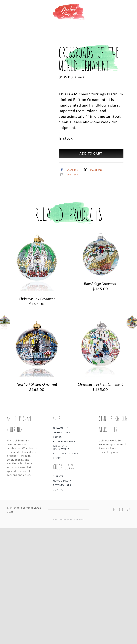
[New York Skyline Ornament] (37, 435)
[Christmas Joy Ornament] (37, 350)
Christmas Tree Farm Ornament (100, 500)
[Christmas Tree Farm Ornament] (100, 435)
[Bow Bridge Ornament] (100, 350)
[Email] (69, 175)
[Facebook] (69, 170)
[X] (92, 170)
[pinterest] (128, 625)
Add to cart (91, 153)
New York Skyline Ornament (37, 500)
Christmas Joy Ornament (37, 414)
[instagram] (121, 625)
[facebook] (114, 625)
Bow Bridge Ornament (100, 399)
